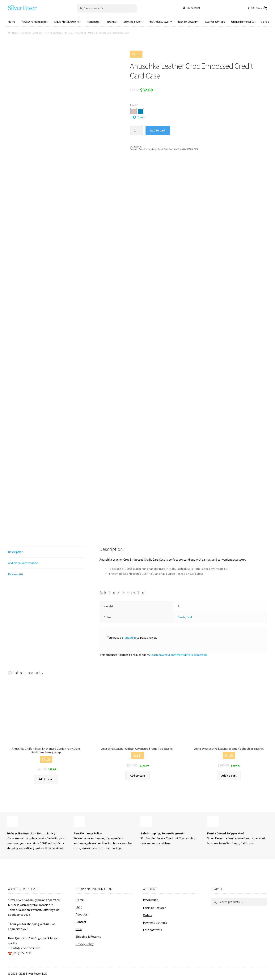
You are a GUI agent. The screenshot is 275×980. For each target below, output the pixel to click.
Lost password (152, 930)
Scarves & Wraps (215, 22)
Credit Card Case (165, 149)
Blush (181, 617)
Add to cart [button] (46, 779)
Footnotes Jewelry (160, 22)
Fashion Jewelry (188, 22)
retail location (41, 905)
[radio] (133, 111)
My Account (193, 8)
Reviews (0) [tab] (15, 574)
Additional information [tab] (23, 563)
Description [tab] (16, 552)
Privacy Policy (85, 944)
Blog (79, 929)
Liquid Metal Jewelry (67, 22)
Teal (189, 617)
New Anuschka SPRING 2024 (59, 33)
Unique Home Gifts (243, 22)
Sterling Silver (132, 22)
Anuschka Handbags (34, 22)
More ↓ (265, 22)
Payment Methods (155, 923)
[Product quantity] (136, 131)
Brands (111, 22)
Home (12, 22)
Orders (147, 915)
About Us (82, 914)
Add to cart (158, 130)
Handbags (93, 22)
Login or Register (154, 908)
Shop (79, 907)
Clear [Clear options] (141, 117)
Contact (81, 922)
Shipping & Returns (88, 936)
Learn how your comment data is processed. (179, 655)
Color (134, 105)
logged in (130, 637)
